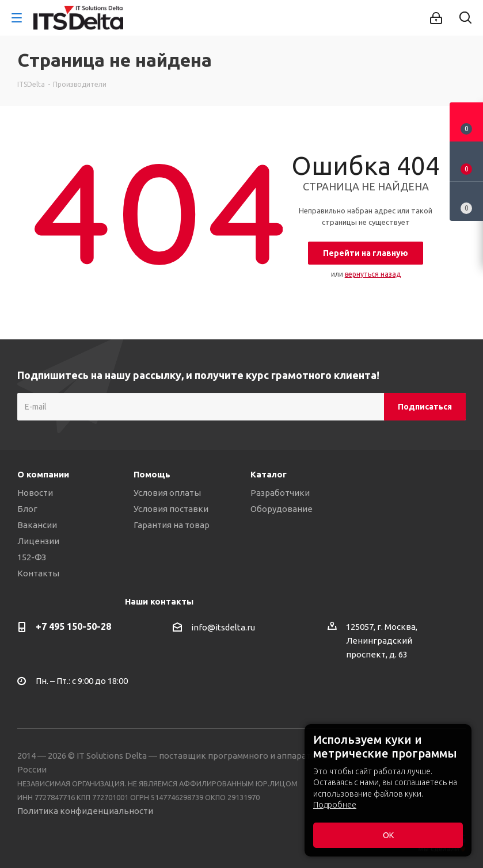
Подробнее (335, 805)
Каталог (269, 474)
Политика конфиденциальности (85, 811)
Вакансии (37, 525)
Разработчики (280, 493)
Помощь (152, 474)
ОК (388, 835)
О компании (43, 474)
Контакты (38, 573)
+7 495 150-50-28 (73, 626)
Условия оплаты (167, 493)
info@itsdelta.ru (223, 627)
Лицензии (38, 541)
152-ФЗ (32, 557)
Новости (35, 493)
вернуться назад (373, 274)
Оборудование (282, 509)
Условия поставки (171, 509)
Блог (27, 509)
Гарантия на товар (172, 525)
